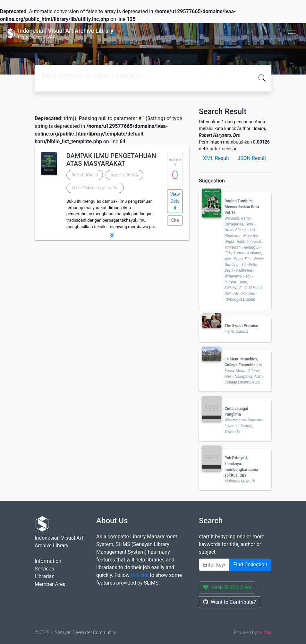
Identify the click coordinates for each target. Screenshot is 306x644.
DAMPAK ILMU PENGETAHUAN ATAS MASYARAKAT (111, 160)
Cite (175, 220)
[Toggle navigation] (292, 33)
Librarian (45, 576)
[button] (112, 235)
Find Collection (250, 565)
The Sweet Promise (241, 326)
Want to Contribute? (229, 602)
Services (44, 569)
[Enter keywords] (214, 565)
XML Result (216, 158)
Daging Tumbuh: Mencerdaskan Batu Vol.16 (242, 207)
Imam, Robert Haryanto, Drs (95, 188)
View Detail (175, 201)
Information (48, 561)
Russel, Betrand (85, 175)
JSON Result (252, 158)
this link (140, 575)
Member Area (50, 584)
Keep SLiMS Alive (227, 587)
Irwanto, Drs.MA (124, 175)
